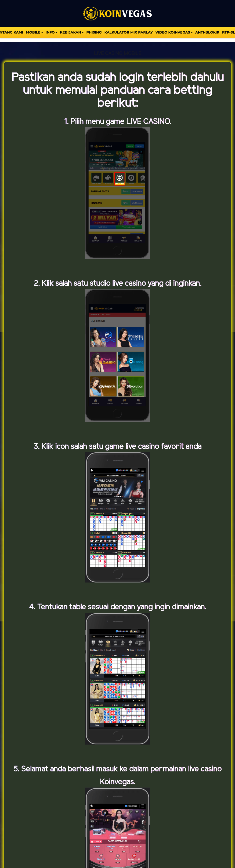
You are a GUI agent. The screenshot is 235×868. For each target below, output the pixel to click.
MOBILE (33, 32)
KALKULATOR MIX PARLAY (129, 32)
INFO (50, 32)
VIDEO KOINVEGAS (173, 32)
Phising (94, 32)
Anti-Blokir (207, 32)
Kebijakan (70, 32)
